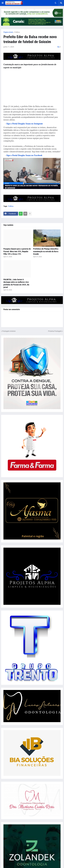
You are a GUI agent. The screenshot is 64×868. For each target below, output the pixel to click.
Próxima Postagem (55, 331)
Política (17, 32)
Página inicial (8, 32)
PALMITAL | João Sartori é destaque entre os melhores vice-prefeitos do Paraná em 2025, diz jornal (16, 283)
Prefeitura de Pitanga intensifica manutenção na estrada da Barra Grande (46, 251)
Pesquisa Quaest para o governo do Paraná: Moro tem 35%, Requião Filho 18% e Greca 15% (17, 251)
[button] (3, 3)
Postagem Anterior (9, 331)
